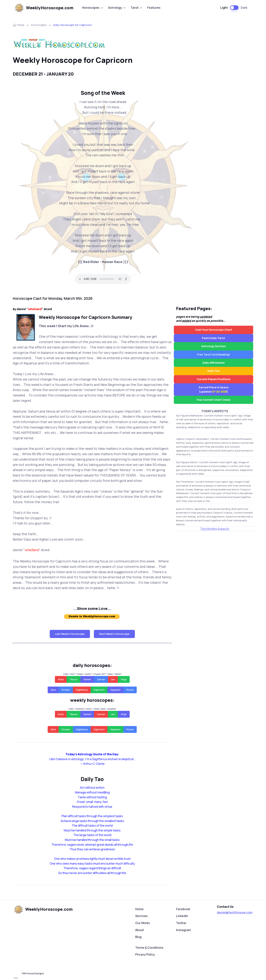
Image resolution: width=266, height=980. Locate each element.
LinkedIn (182, 916)
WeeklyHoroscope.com (43, 8)
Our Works (143, 923)
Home (19, 25)
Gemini (87, 679)
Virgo (124, 679)
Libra (53, 690)
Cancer (101, 679)
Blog (138, 937)
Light (224, 8)
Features (154, 8)
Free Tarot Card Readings (214, 354)
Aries (61, 679)
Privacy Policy (145, 954)
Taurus (74, 679)
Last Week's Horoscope (70, 634)
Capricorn (99, 690)
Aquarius (115, 690)
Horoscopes (91, 8)
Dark (244, 8)
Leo (113, 679)
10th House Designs (33, 973)
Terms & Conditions (149, 948)
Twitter (181, 923)
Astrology (115, 8)
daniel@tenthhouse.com (235, 912)
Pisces (130, 690)
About (140, 930)
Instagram (183, 930)
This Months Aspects (215, 529)
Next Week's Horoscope (114, 634)
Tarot (135, 8)
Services (141, 916)
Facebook (183, 909)
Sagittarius (82, 690)
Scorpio (66, 690)
